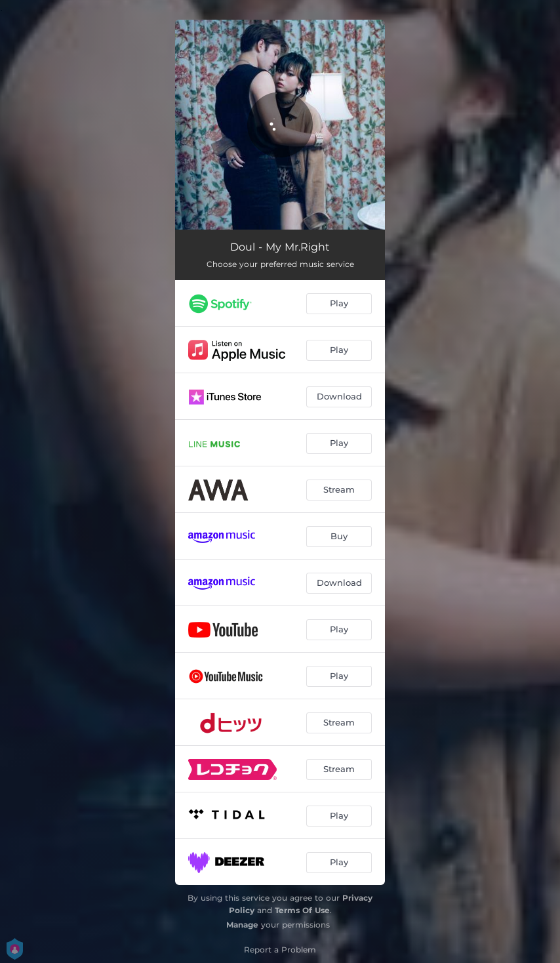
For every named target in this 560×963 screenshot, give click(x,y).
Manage (242, 925)
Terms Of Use (302, 910)
